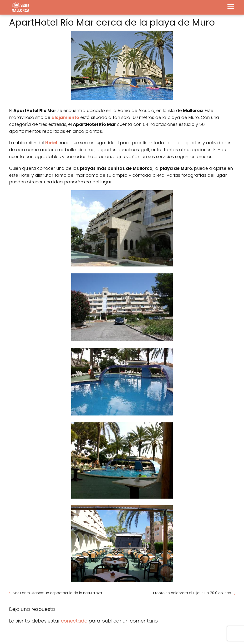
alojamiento (65, 117)
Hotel (51, 143)
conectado (74, 621)
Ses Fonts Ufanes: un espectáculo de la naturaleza (57, 593)
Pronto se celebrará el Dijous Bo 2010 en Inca (192, 593)
